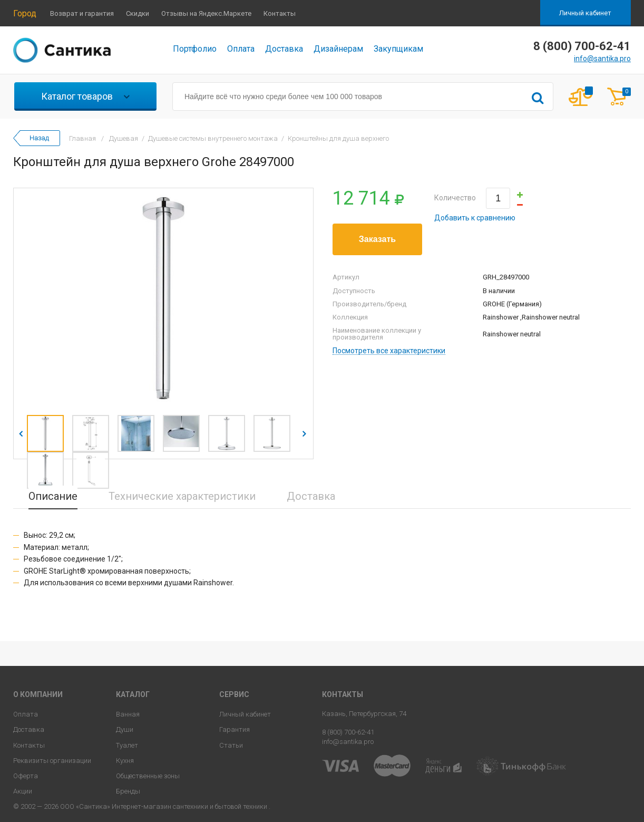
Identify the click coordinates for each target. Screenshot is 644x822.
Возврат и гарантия (82, 13)
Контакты (280, 13)
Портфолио (195, 49)
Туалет (127, 745)
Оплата (241, 49)
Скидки (138, 13)
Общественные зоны (148, 776)
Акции (23, 791)
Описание (53, 496)
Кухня (125, 761)
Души (125, 729)
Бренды (128, 791)
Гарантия (235, 729)
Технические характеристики (182, 496)
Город (25, 13)
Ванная (128, 714)
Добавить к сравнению (475, 218)
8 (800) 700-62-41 (348, 732)
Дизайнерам (338, 49)
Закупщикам (398, 49)
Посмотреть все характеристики (389, 351)
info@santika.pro (602, 59)
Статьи (231, 745)
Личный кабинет (585, 13)
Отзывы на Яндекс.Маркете (206, 13)
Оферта (26, 776)
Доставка (284, 49)
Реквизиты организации (52, 761)
